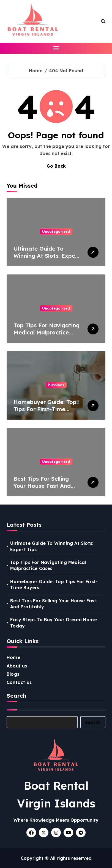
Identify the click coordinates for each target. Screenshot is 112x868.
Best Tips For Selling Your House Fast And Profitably (42, 486)
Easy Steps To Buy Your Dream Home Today (54, 623)
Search (93, 722)
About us (17, 666)
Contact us (19, 682)
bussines (56, 385)
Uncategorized (56, 231)
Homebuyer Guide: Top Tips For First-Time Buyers (45, 409)
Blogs (13, 674)
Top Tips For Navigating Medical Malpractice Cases (47, 332)
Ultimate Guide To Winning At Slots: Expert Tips (47, 256)
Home (13, 657)
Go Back (56, 166)
